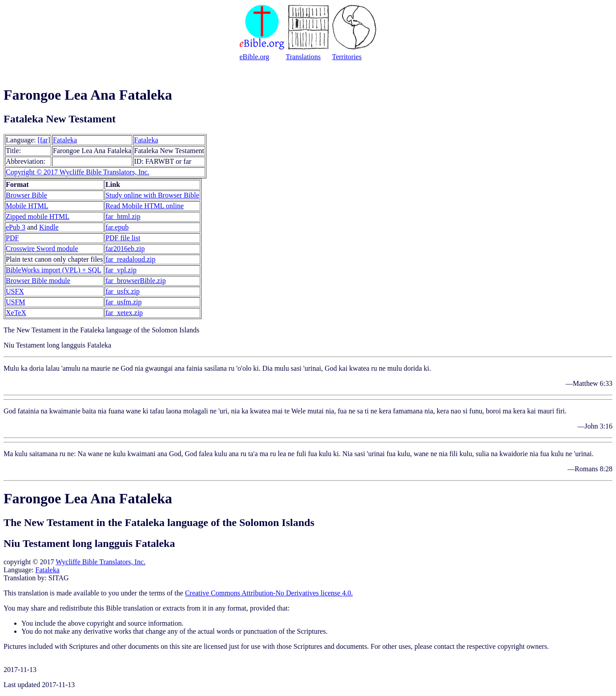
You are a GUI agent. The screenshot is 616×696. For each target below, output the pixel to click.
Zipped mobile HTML (38, 216)
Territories (347, 57)
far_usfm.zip (123, 302)
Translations (304, 57)
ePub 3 (16, 227)
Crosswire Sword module (42, 249)
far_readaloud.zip (130, 259)
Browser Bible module (38, 281)
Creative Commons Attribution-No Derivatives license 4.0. (269, 593)
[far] (44, 140)
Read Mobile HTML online (145, 206)
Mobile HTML (27, 206)
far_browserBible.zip (136, 281)
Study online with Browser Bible (152, 195)
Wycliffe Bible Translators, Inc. (101, 562)
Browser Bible (26, 195)
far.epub (117, 227)
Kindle (49, 227)
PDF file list (123, 238)
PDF (12, 238)
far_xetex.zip (124, 313)
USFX (15, 291)
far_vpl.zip (121, 270)
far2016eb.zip (125, 249)
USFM (16, 302)
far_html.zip (123, 216)
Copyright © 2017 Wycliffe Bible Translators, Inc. (78, 172)
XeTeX (16, 313)
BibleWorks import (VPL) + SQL (54, 270)
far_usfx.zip (123, 291)
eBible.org (255, 57)
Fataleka (65, 140)
